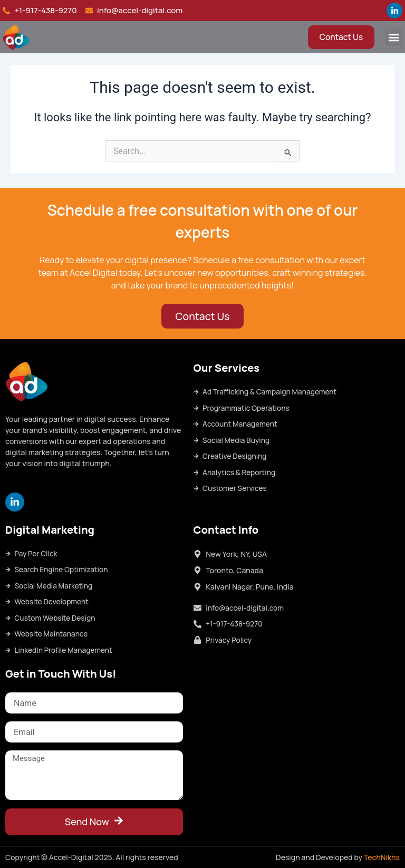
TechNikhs (382, 857)
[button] (394, 37)
